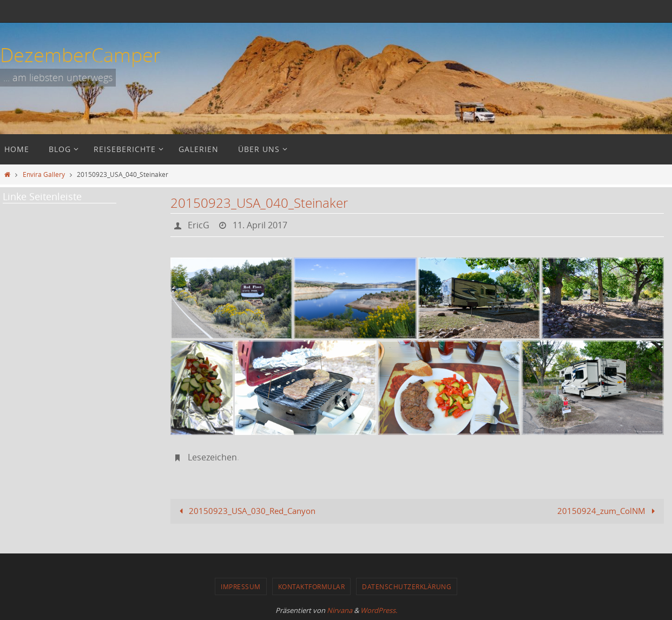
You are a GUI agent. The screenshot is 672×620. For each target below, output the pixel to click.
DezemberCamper (80, 55)
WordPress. (379, 610)
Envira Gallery (44, 174)
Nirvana (340, 610)
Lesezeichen (212, 457)
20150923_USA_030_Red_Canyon (245, 511)
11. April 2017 (260, 225)
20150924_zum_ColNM (608, 511)
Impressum (241, 586)
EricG (199, 225)
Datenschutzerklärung (407, 586)
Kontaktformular (312, 586)
